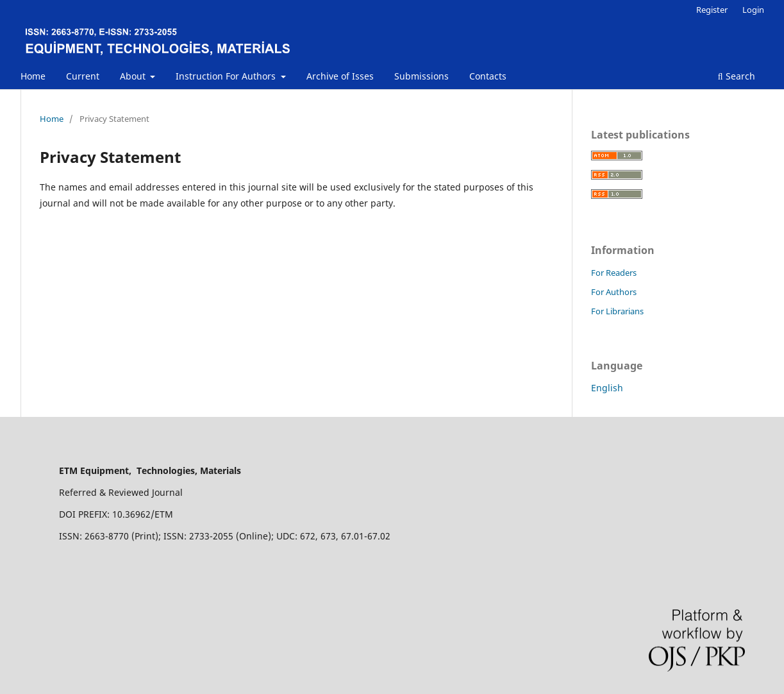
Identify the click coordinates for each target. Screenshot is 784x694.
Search (737, 76)
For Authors (614, 292)
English (607, 388)
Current (83, 76)
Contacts (488, 76)
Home (33, 76)
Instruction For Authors (227, 76)
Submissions (421, 76)
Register (712, 10)
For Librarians (617, 311)
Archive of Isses (340, 76)
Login (753, 10)
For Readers (614, 273)
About (134, 76)
